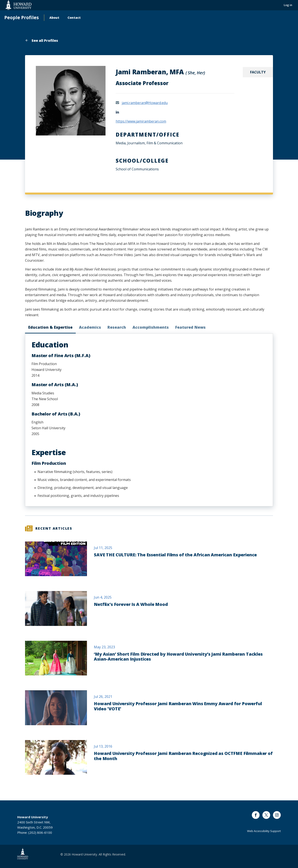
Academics (90, 327)
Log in (288, 5)
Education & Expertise (50, 327)
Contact (74, 18)
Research (117, 327)
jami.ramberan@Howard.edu (145, 103)
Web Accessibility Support (264, 831)
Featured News (190, 327)
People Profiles (22, 18)
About (54, 18)
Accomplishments (151, 327)
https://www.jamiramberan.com (141, 121)
